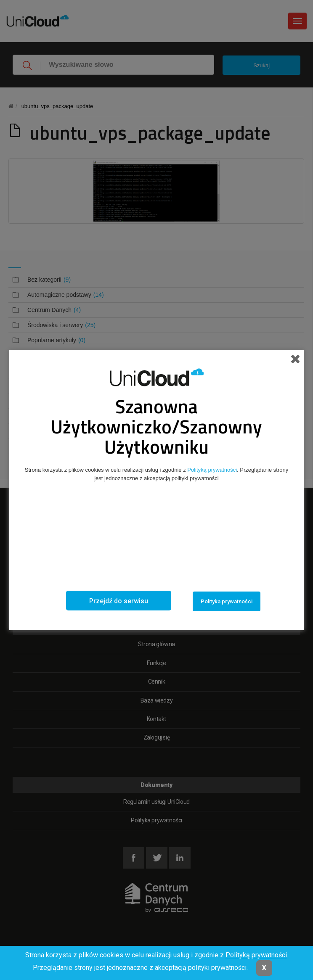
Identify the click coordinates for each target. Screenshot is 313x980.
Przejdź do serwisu (119, 601)
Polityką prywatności (256, 955)
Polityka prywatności (227, 601)
